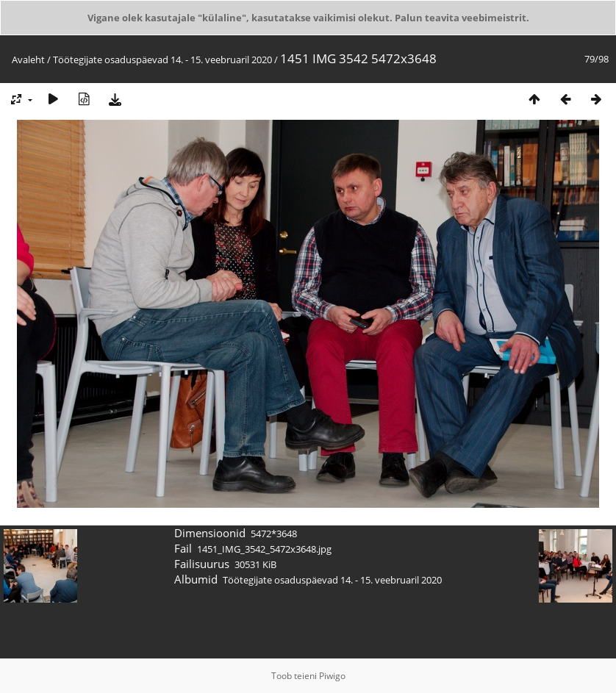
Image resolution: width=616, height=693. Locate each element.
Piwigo (332, 676)
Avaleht (28, 60)
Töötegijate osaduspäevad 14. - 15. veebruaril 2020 (162, 60)
